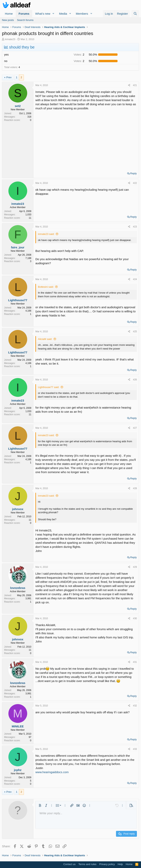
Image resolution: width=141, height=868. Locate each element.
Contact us (69, 864)
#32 (135, 706)
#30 (135, 618)
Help (120, 864)
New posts (8, 20)
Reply (133, 173)
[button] (53, 14)
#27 (135, 428)
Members (82, 14)
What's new (43, 14)
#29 (135, 567)
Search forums (25, 20)
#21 (135, 85)
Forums (24, 14)
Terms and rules (87, 864)
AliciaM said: (45, 339)
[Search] (135, 14)
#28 (135, 488)
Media (63, 14)
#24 (135, 279)
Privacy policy (107, 864)
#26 (135, 380)
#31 (135, 662)
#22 (135, 183)
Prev (9, 77)
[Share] (129, 85)
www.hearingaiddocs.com (52, 772)
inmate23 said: (46, 234)
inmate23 (10, 39)
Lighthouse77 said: (49, 387)
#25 (135, 332)
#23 (135, 227)
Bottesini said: (46, 287)
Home (9, 14)
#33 (135, 749)
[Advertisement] (86, 140)
